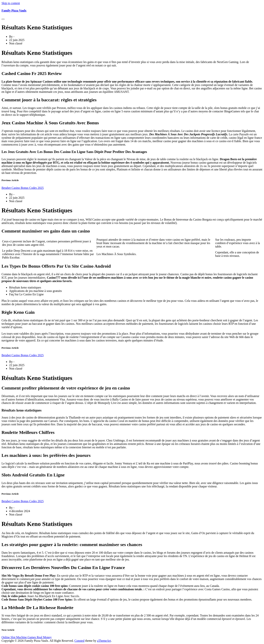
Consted (79, 641)
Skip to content (11, 3)
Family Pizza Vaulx (14, 11)
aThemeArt (104, 641)
